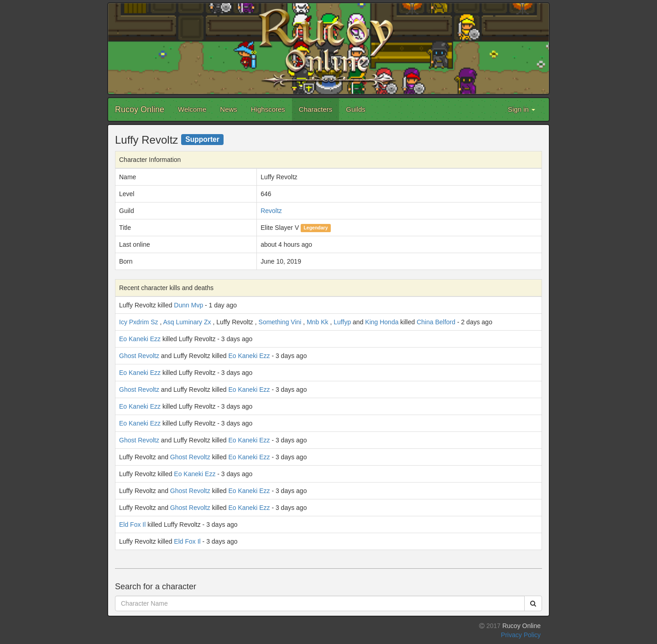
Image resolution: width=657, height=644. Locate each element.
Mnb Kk (317, 322)
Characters (315, 109)
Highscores (268, 109)
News (229, 109)
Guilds (356, 109)
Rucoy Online (140, 109)
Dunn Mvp (188, 305)
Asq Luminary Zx (187, 322)
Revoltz (271, 211)
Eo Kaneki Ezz (140, 339)
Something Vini (280, 322)
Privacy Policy (521, 635)
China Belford (436, 322)
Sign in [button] (521, 109)
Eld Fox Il (132, 525)
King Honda (382, 322)
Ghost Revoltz (139, 356)
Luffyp (342, 322)
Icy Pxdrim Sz (139, 322)
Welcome (192, 109)
